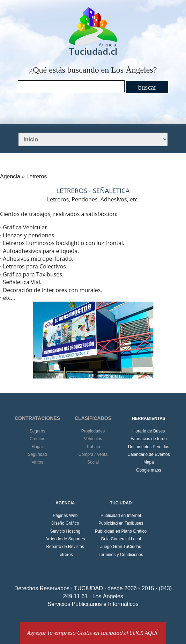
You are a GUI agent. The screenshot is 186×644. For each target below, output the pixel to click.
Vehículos (93, 439)
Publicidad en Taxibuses (121, 523)
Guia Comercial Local (121, 539)
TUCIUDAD (121, 503)
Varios (37, 462)
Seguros (38, 431)
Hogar (38, 447)
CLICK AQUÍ (143, 633)
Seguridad (38, 454)
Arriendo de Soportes (65, 539)
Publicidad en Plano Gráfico (121, 531)
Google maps (148, 470)
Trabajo (93, 447)
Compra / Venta (93, 454)
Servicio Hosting (65, 531)
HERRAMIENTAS (149, 419)
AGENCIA (65, 503)
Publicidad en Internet (121, 516)
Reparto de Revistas (65, 547)
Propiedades (93, 431)
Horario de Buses (149, 431)
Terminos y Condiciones (121, 555)
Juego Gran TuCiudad (121, 547)
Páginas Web (65, 516)
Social (93, 462)
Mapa (149, 462)
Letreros (65, 555)
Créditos (38, 439)
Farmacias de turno (148, 439)
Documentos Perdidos (149, 447)
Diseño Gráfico (65, 523)
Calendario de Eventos (148, 454)
